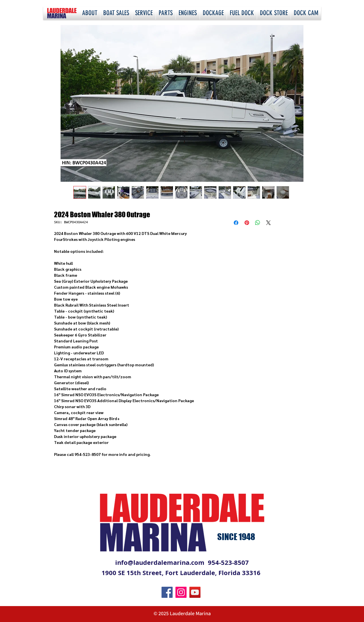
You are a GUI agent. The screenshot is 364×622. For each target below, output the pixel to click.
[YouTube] (195, 592)
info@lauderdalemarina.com (160, 562)
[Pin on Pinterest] (247, 223)
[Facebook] (167, 592)
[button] (90, 13)
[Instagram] (181, 592)
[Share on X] (268, 223)
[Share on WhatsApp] (258, 223)
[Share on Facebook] (236, 223)
